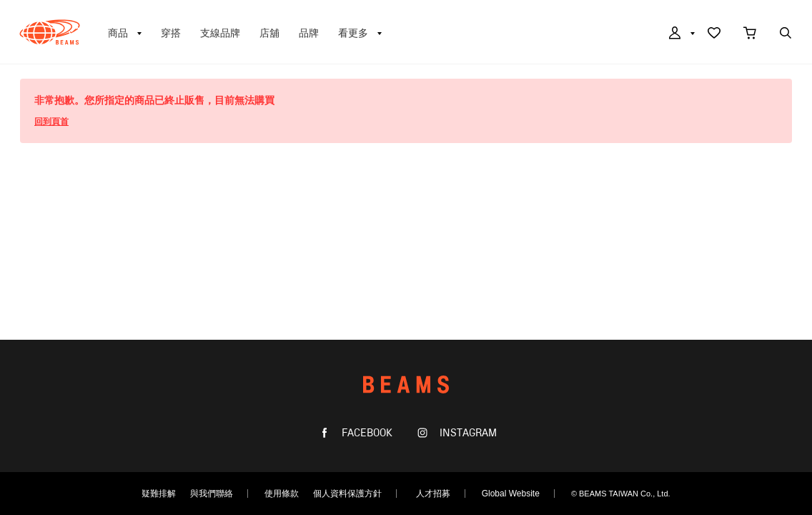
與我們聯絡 (212, 494)
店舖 (269, 33)
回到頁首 (51, 122)
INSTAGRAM (467, 433)
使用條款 (282, 494)
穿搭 (171, 33)
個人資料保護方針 (347, 494)
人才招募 (433, 494)
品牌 (309, 33)
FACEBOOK (366, 433)
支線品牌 (220, 33)
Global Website (511, 494)
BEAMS (50, 32)
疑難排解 (159, 494)
